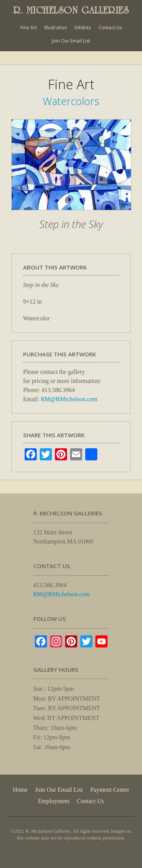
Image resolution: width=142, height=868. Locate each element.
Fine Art (29, 28)
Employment (54, 801)
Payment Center (110, 790)
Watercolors (71, 101)
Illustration (56, 28)
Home (20, 790)
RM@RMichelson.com (69, 399)
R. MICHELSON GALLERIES (71, 10)
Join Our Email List (71, 41)
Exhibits (83, 28)
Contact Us (110, 28)
